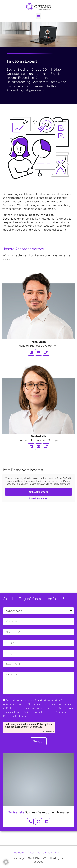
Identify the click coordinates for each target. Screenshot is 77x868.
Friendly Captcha (48, 731)
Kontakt (60, 852)
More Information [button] (39, 498)
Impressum (19, 852)
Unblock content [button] (39, 492)
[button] (38, 16)
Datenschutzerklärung (40, 852)
